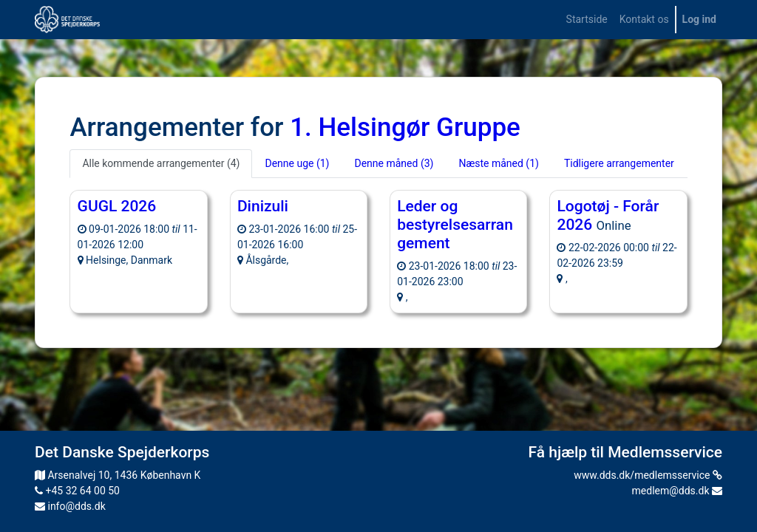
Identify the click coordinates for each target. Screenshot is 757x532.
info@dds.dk (70, 506)
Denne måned (394, 163)
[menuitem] (587, 20)
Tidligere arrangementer (619, 163)
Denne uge (297, 163)
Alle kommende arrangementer (161, 163)
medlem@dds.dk (677, 491)
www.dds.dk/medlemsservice (648, 475)
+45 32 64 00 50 (77, 491)
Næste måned (498, 163)
